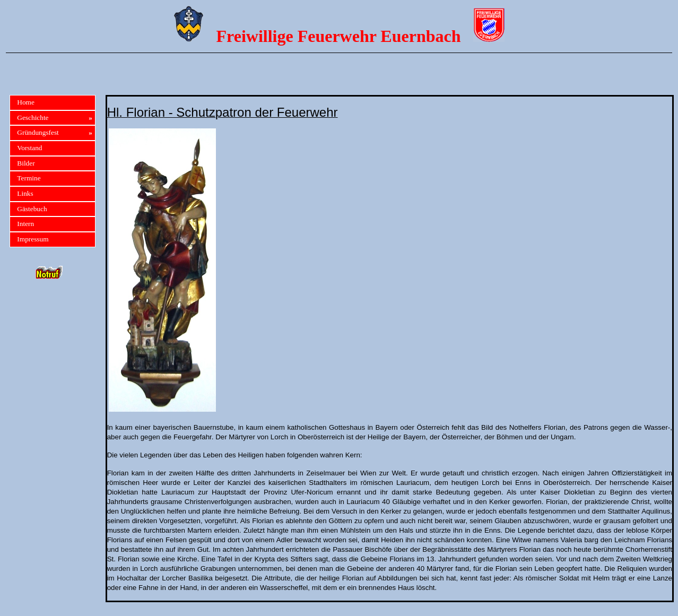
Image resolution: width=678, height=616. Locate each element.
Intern (25, 224)
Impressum (33, 239)
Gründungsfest (55, 133)
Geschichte (55, 118)
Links (25, 193)
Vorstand (29, 148)
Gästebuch (32, 209)
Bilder (26, 163)
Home (26, 102)
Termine (29, 178)
